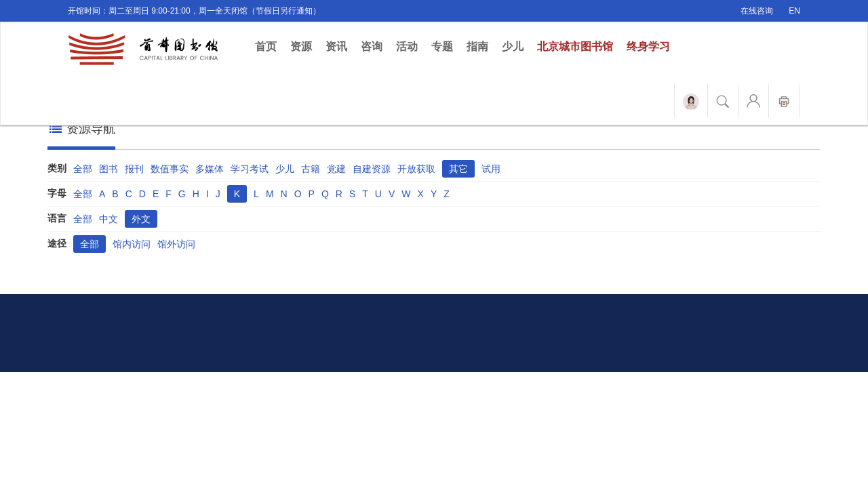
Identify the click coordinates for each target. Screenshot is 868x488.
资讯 (336, 46)
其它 (458, 169)
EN (794, 11)
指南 (477, 46)
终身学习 (648, 46)
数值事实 (170, 169)
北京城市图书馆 (575, 46)
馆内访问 (132, 244)
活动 (407, 46)
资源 (301, 46)
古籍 (311, 169)
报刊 (134, 169)
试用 (491, 169)
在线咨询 (757, 11)
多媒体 (210, 169)
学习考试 (250, 169)
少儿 (513, 46)
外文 (141, 219)
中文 (108, 219)
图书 (108, 169)
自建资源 (372, 169)
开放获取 (416, 169)
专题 (442, 46)
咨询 (372, 46)
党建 (336, 169)
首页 (269, 46)
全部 (83, 169)
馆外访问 (176, 244)
